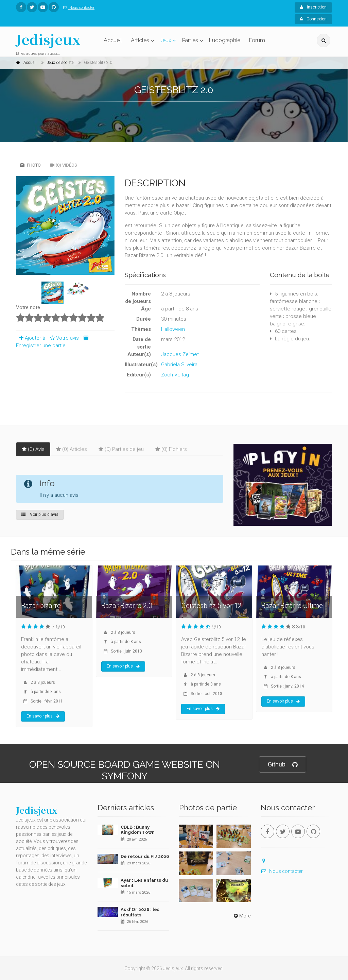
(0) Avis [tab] (33, 449)
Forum (257, 40)
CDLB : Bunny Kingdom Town (138, 830)
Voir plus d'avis (40, 514)
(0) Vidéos (64, 165)
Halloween (173, 329)
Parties (190, 40)
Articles (140, 40)
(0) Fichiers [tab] (171, 449)
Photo (30, 165)
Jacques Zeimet (180, 354)
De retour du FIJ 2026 (145, 856)
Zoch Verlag (175, 375)
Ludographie (225, 40)
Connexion (313, 19)
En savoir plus (43, 716)
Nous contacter (77, 8)
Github (283, 765)
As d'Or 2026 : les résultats (140, 912)
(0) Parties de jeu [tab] (121, 449)
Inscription (313, 7)
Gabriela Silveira (179, 365)
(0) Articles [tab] (72, 449)
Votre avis (63, 338)
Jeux (166, 40)
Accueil (113, 40)
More (241, 916)
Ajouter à (31, 338)
